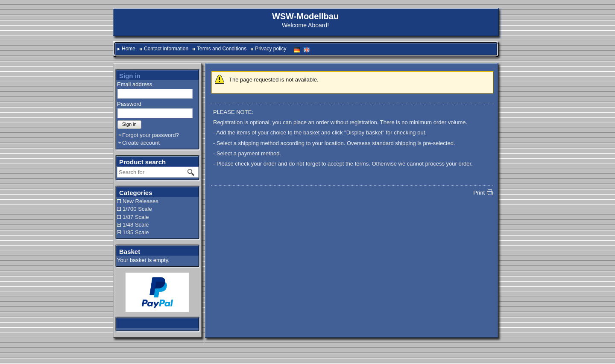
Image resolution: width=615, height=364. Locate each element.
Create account (141, 143)
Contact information (166, 49)
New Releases (141, 201)
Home (129, 49)
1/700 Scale (137, 209)
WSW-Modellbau (305, 16)
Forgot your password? (151, 135)
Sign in (129, 124)
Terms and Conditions (222, 49)
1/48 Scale (136, 225)
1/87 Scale (136, 217)
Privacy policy (271, 49)
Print (479, 193)
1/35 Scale (136, 232)
